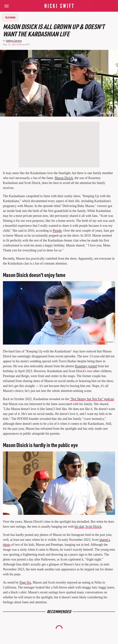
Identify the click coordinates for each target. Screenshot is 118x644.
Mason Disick (64, 178)
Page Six (25, 582)
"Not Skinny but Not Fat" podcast (92, 399)
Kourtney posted (86, 366)
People (57, 231)
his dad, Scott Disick (88, 527)
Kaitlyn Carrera (14, 41)
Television (10, 17)
